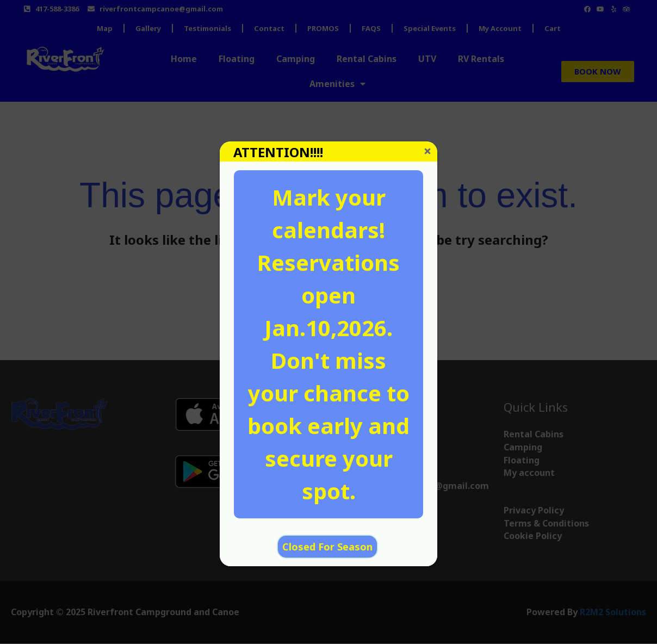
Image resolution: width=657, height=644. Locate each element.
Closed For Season (327, 547)
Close (427, 151)
